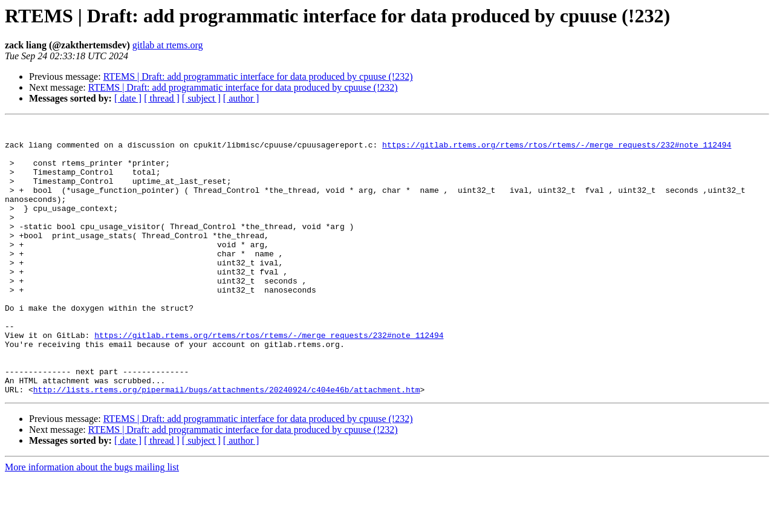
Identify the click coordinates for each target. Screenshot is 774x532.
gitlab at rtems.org (168, 45)
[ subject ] (201, 98)
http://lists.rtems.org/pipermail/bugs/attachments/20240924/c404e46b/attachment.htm (227, 444)
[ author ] (241, 98)
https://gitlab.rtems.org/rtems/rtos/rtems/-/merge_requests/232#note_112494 (557, 150)
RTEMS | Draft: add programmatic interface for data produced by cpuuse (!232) (258, 76)
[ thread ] (162, 98)
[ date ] (128, 98)
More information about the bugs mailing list (92, 521)
